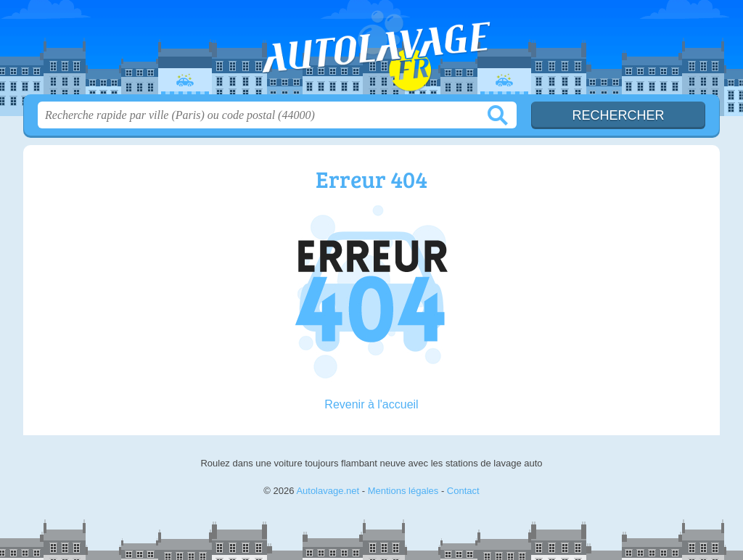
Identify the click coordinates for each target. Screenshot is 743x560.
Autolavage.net (371, 52)
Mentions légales (403, 491)
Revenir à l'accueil (371, 404)
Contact (463, 491)
